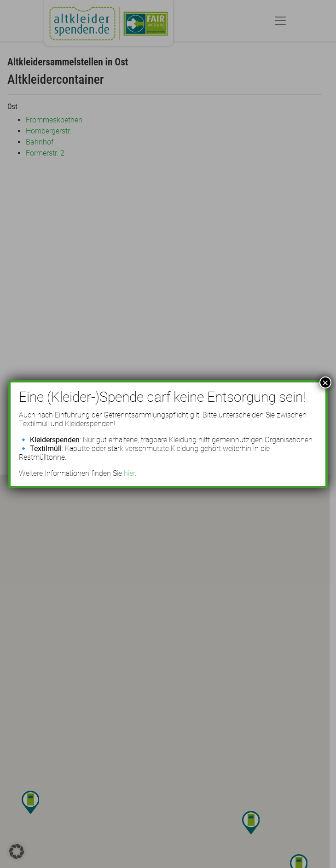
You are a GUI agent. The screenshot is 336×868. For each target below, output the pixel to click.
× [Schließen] (325, 382)
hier (129, 473)
